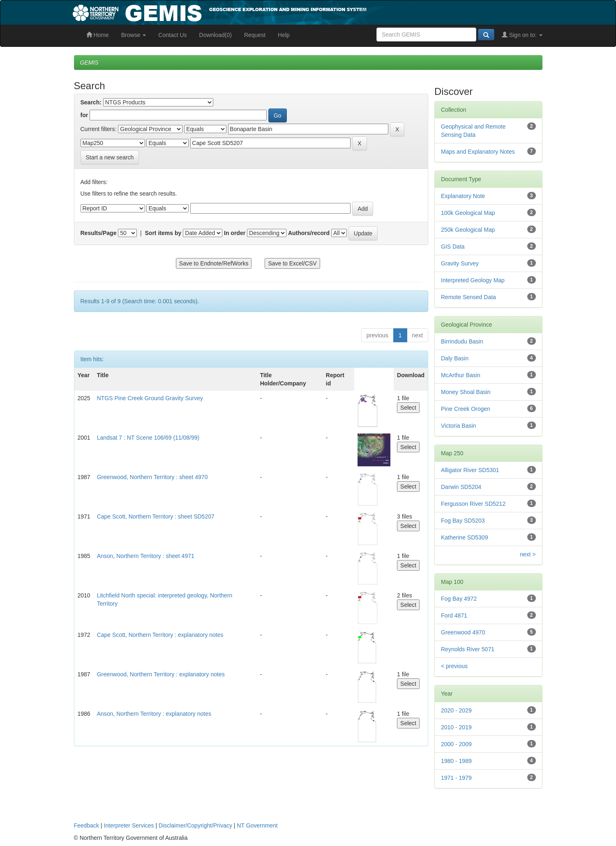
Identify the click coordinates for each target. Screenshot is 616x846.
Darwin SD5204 (461, 487)
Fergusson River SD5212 (473, 504)
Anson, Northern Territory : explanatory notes (154, 714)
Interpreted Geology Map (473, 280)
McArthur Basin (461, 375)
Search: (91, 102)
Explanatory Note (463, 196)
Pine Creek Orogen (466, 409)
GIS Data (453, 247)
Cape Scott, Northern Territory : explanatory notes (160, 635)
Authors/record (309, 233)
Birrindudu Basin (462, 341)
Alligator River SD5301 (470, 470)
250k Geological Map (468, 230)
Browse (134, 35)
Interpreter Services (129, 825)
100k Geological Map (468, 213)
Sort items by (163, 233)
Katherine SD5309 (464, 537)
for (84, 115)
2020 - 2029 (456, 710)
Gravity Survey (460, 263)
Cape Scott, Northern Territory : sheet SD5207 (156, 516)
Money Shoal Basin (466, 392)
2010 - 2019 (456, 727)
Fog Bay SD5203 (463, 521)
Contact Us (172, 35)
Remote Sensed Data (468, 297)
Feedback (87, 825)
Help (284, 35)
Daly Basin (455, 358)
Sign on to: (522, 35)
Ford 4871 (454, 615)
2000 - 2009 (456, 744)
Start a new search (110, 157)
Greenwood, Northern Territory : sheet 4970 (152, 477)
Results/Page (99, 233)
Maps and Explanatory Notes (478, 152)
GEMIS (89, 62)
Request (255, 35)
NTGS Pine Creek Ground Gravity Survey (150, 398)
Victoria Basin (458, 426)
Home (98, 35)
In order (235, 233)
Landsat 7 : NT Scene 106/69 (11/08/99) (148, 438)
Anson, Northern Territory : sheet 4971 (146, 556)
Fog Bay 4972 (459, 599)
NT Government (257, 825)
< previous (454, 666)
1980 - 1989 (456, 761)
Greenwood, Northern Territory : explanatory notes (161, 674)
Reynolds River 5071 (468, 649)
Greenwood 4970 (463, 632)
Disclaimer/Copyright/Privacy (195, 825)
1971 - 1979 (456, 778)
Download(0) (216, 35)
